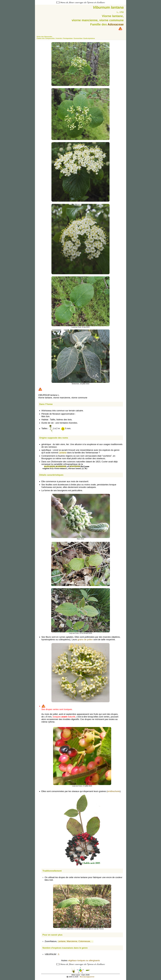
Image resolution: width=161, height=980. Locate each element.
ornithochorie (114, 791)
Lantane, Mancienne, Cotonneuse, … (76, 941)
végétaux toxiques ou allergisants (84, 960)
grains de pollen (85, 639)
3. (59, 954)
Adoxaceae (116, 24)
